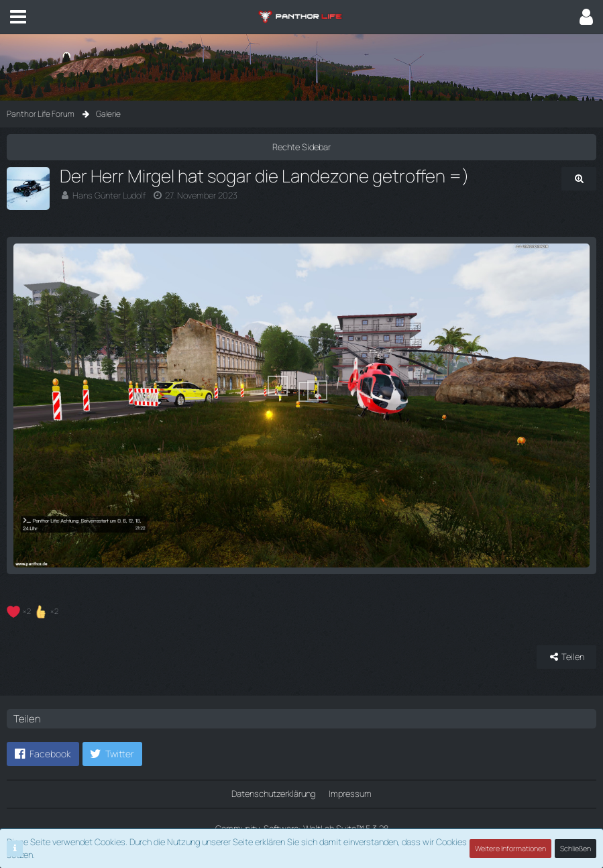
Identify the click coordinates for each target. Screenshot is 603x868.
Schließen (575, 848)
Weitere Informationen (510, 848)
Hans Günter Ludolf (109, 195)
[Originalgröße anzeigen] (579, 179)
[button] (18, 17)
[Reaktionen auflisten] (34, 609)
